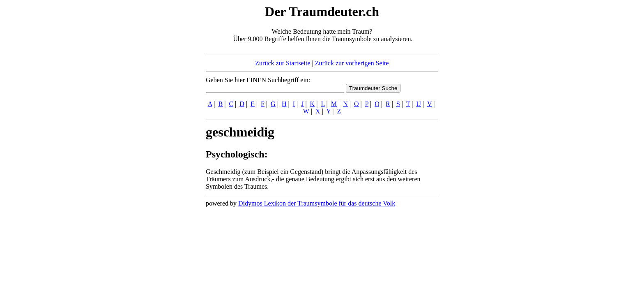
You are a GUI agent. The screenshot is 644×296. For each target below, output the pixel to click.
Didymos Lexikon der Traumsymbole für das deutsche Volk (317, 203)
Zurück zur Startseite (283, 63)
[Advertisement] (156, 127)
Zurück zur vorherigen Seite (352, 63)
